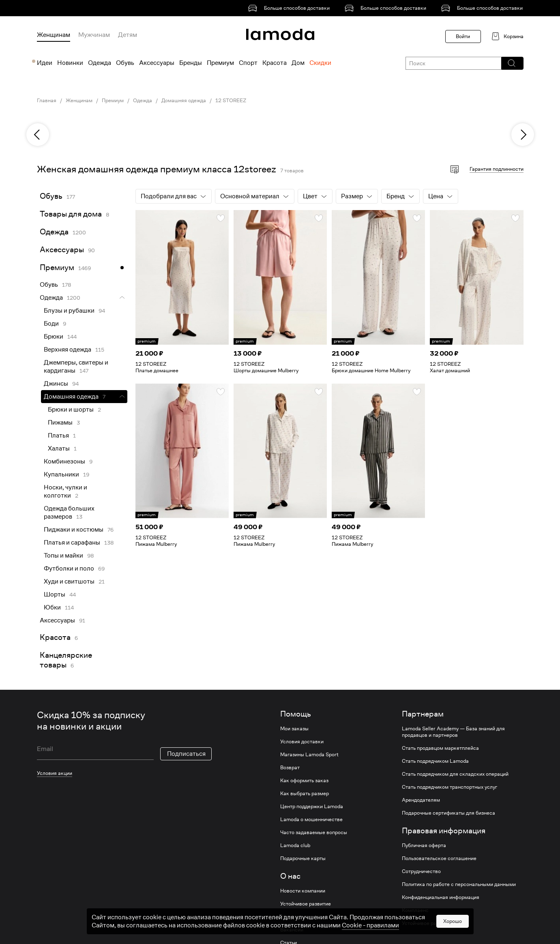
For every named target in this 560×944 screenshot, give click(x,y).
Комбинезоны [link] (64, 461)
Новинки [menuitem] (70, 63)
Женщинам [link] (79, 101)
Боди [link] (51, 324)
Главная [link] (47, 101)
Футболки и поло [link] (69, 569)
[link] (290, 8)
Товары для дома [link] (71, 214)
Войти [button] (463, 36)
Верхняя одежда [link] (68, 350)
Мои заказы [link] (294, 729)
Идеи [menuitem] (45, 63)
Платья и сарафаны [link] (72, 543)
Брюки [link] (54, 337)
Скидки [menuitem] (320, 63)
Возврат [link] (290, 768)
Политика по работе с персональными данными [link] (459, 884)
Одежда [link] (143, 101)
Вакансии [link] (292, 930)
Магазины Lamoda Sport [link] (309, 755)
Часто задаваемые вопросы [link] (314, 832)
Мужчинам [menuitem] (94, 35)
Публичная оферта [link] (424, 845)
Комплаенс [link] (415, 910)
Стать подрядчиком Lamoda (435, 761)
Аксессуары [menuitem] (157, 63)
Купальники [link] (61, 474)
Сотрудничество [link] (421, 871)
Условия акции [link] (55, 773)
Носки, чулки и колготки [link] (65, 491)
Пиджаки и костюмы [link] (74, 530)
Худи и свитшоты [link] (69, 581)
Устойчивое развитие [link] (306, 904)
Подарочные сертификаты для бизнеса (448, 813)
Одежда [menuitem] (100, 63)
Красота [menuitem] (275, 63)
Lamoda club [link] (295, 845)
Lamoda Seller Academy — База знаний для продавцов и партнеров (453, 732)
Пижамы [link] (60, 423)
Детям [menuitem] (128, 35)
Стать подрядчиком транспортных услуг (450, 787)
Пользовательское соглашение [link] (439, 858)
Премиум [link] (113, 101)
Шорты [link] (55, 594)
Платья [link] (58, 436)
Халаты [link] (59, 448)
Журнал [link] (290, 917)
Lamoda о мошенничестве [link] (311, 820)
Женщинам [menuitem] (54, 35)
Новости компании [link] (303, 891)
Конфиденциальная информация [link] (441, 897)
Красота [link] (55, 637)
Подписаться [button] (186, 754)
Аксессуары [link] (62, 250)
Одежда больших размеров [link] (69, 513)
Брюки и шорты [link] (71, 410)
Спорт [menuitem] (248, 63)
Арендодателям (421, 800)
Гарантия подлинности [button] (497, 169)
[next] (523, 135)
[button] (512, 63)
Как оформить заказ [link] (304, 781)
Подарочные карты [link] (303, 858)
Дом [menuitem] (298, 63)
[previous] (38, 135)
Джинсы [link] (56, 384)
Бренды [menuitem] (191, 63)
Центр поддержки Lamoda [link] (312, 807)
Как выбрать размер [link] (305, 794)
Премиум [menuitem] (220, 63)
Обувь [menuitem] (125, 63)
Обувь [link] (51, 196)
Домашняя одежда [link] (184, 101)
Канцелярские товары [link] (66, 660)
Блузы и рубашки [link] (69, 311)
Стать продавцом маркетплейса (440, 748)
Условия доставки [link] (302, 742)
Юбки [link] (52, 607)
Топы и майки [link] (63, 556)
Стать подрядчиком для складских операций (455, 774)
